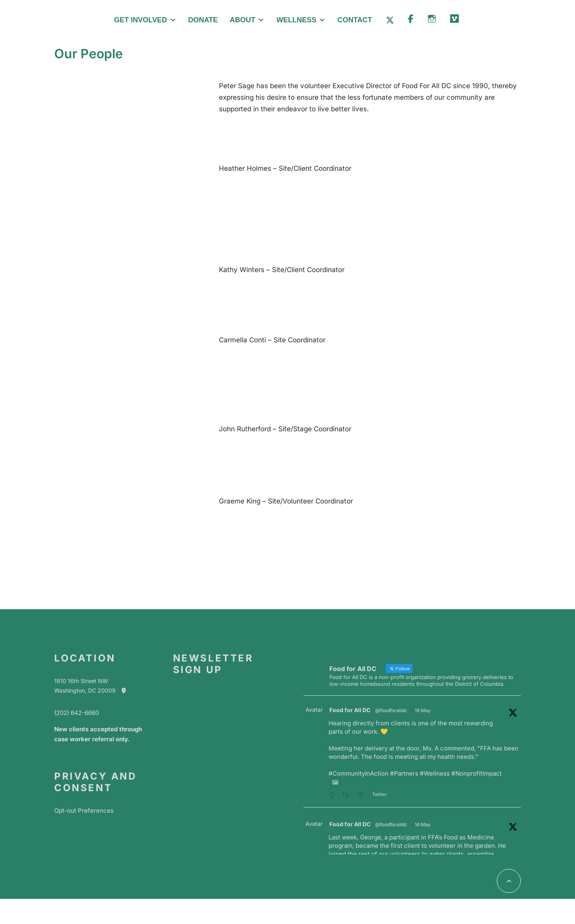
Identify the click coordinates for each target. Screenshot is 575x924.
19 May (423, 710)
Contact (355, 20)
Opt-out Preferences (84, 810)
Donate (203, 20)
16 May (423, 824)
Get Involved (141, 20)
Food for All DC (350, 710)
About (242, 20)
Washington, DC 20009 (94, 690)
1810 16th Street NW (81, 681)
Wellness (296, 20)
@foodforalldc (391, 710)
